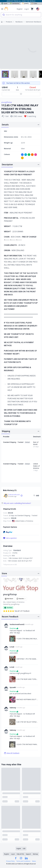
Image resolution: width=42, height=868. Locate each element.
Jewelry (25, 3)
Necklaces (19, 22)
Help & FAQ (20, 854)
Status (34, 861)
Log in (27, 9)
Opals (4, 3)
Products (9, 22)
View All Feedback (12, 753)
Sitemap (35, 854)
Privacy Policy (10, 861)
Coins (34, 3)
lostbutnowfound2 (14, 495)
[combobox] (21, 15)
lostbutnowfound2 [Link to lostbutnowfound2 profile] (17, 624)
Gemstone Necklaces (33, 22)
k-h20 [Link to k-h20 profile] (12, 647)
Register (20, 9)
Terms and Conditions (23, 861)
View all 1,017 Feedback (16, 611)
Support (28, 854)
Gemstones (15, 3)
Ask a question (10, 538)
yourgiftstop (7, 102)
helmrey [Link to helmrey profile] (13, 708)
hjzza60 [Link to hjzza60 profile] (13, 687)
